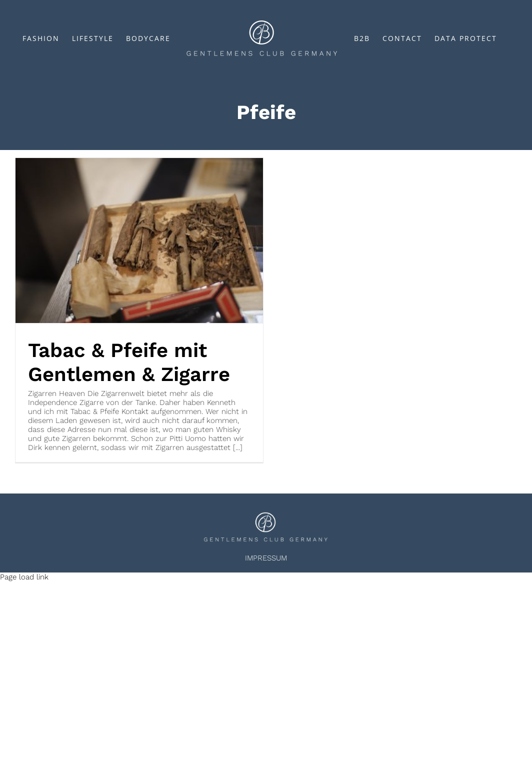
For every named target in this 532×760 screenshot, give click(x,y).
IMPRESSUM (266, 558)
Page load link (24, 577)
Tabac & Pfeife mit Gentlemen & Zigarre (129, 362)
